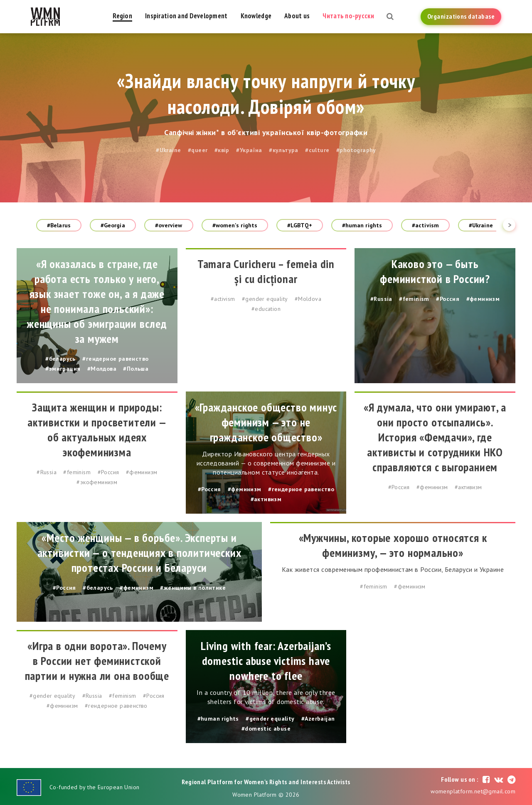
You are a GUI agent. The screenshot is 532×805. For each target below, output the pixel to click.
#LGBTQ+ (300, 225)
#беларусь (60, 359)
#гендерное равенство (115, 359)
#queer (198, 150)
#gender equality (265, 299)
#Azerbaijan (318, 719)
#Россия (448, 299)
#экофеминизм (97, 482)
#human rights (362, 225)
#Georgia (113, 225)
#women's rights (235, 225)
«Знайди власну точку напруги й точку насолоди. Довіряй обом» (266, 94)
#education (266, 309)
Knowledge (256, 16)
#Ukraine (168, 150)
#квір (222, 150)
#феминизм (483, 299)
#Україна (249, 150)
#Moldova (308, 299)
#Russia (381, 299)
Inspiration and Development (186, 16)
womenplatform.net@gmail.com (473, 791)
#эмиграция (63, 369)
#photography (356, 150)
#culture (317, 150)
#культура (284, 150)
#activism (425, 225)
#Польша (136, 369)
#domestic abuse (266, 729)
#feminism (414, 299)
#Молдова (102, 369)
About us (297, 16)
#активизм (266, 499)
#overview (169, 225)
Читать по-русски (348, 16)
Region (122, 16)
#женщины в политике (193, 588)
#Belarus (59, 225)
